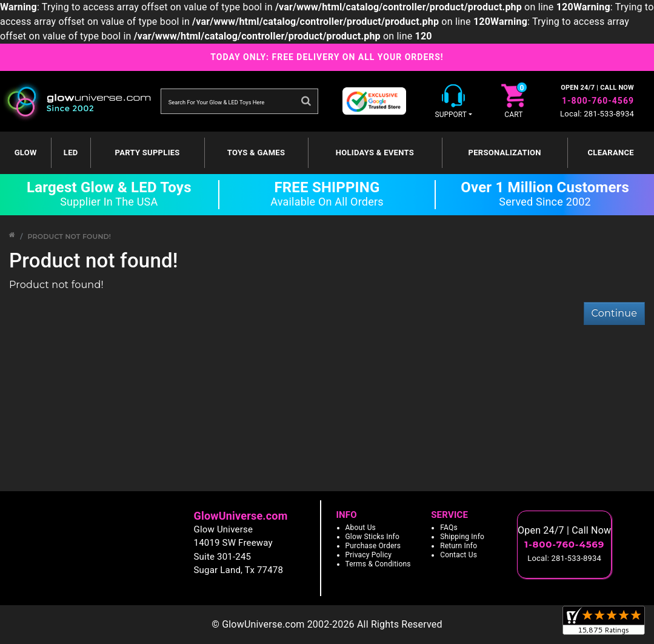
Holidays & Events (375, 153)
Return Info (459, 546)
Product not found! (69, 236)
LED (71, 153)
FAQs (449, 528)
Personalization (505, 153)
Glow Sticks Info (373, 537)
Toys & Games (256, 153)
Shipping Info (462, 537)
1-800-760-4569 (598, 101)
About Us (361, 528)
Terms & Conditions (378, 564)
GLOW (26, 153)
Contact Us (459, 555)
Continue (614, 313)
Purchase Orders (373, 546)
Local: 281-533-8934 (597, 114)
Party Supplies (148, 153)
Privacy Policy (369, 555)
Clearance (611, 153)
